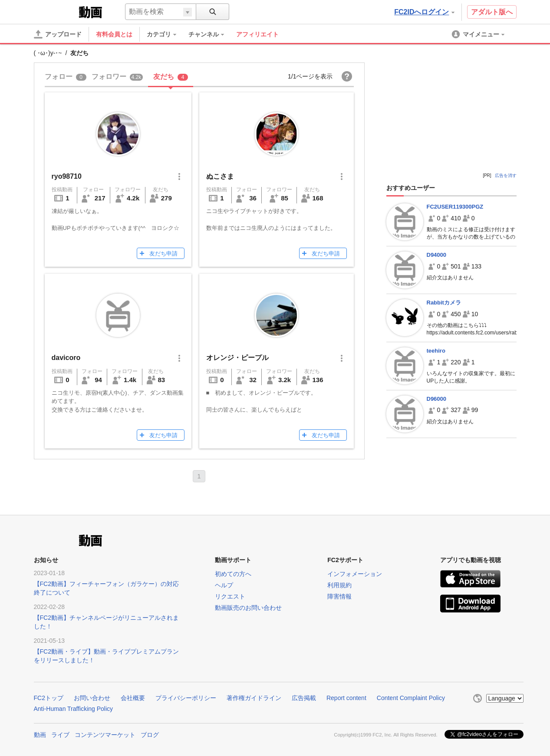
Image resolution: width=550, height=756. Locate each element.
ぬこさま (220, 176)
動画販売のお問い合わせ (248, 608)
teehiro (436, 351)
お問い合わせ (92, 698)
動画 (40, 735)
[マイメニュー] (479, 34)
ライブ (60, 735)
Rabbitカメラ (444, 303)
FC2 (55, 11)
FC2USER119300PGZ (455, 207)
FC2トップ (49, 698)
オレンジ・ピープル (237, 358)
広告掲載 (304, 698)
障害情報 (339, 596)
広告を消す (506, 175)
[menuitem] (166, 34)
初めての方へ (233, 574)
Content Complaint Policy (411, 698)
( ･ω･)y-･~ (48, 53)
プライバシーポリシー (186, 698)
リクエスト (230, 596)
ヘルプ (224, 585)
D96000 (437, 399)
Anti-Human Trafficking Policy (74, 709)
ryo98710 (67, 176)
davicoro (66, 358)
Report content (346, 698)
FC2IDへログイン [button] (424, 12)
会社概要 (133, 698)
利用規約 (339, 585)
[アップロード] (58, 34)
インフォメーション (355, 574)
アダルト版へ (492, 12)
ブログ (150, 735)
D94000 (437, 255)
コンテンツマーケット (105, 735)
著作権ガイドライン (254, 698)
